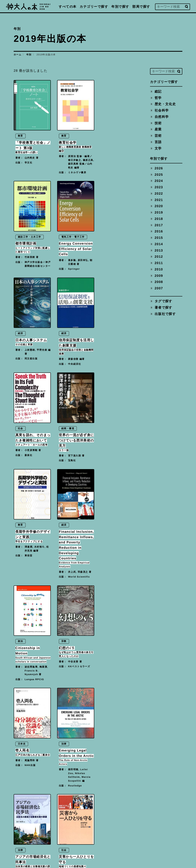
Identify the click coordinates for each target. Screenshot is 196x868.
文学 (158, 148)
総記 (158, 91)
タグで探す (163, 301)
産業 (158, 129)
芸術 (158, 136)
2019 (159, 212)
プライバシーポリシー (124, 836)
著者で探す (163, 307)
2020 (159, 206)
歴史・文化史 (165, 104)
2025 (159, 174)
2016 (159, 231)
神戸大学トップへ (120, 845)
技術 (158, 123)
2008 (159, 282)
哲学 (158, 98)
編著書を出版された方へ (126, 828)
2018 (159, 219)
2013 (159, 250)
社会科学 (162, 110)
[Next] (90, 798)
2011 (159, 263)
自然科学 (162, 117)
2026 (159, 168)
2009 (159, 276)
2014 (159, 244)
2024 (159, 181)
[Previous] (61, 798)
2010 (159, 269)
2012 (159, 257)
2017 (159, 225)
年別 (29, 55)
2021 (159, 200)
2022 (159, 193)
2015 (159, 238)
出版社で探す (165, 314)
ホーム (18, 55)
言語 (158, 142)
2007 (159, 288)
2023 (159, 187)
